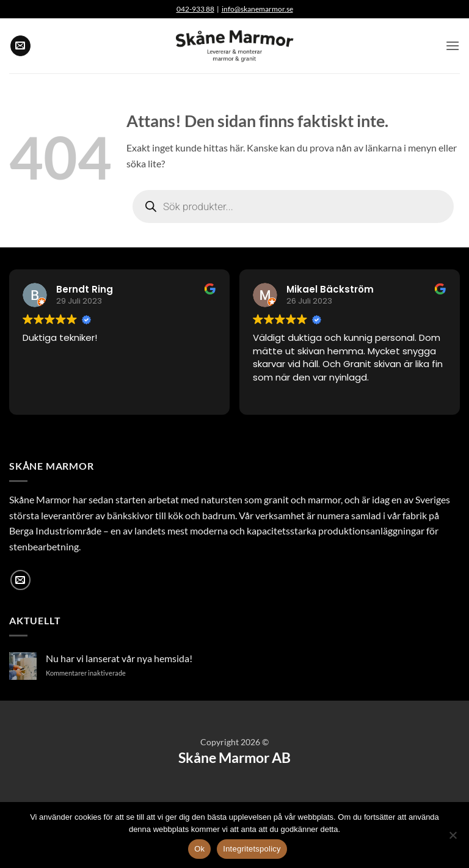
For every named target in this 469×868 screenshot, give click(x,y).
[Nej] (453, 839)
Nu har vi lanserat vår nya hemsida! (119, 658)
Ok (199, 849)
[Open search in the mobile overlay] (293, 206)
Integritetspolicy (252, 849)
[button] (453, 46)
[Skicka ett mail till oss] (20, 46)
